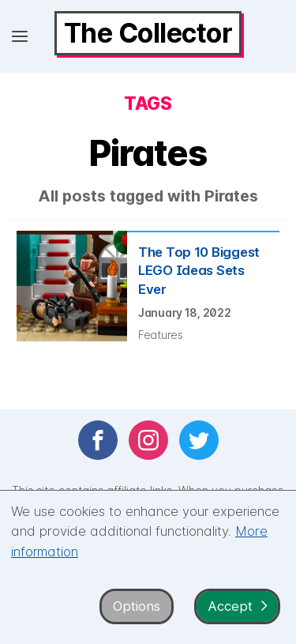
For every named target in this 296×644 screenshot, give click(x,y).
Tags (148, 104)
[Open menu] (20, 36)
